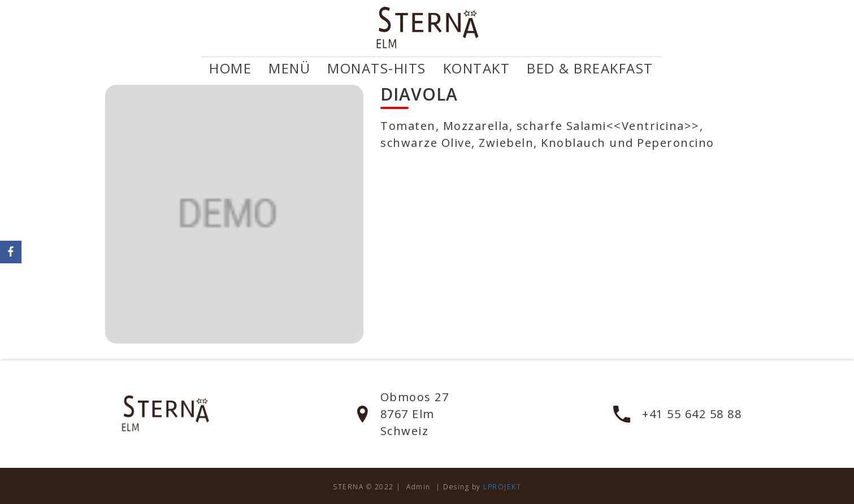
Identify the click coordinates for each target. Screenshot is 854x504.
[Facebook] (11, 252)
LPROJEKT (502, 487)
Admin (419, 487)
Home (230, 68)
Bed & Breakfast (590, 68)
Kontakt (477, 68)
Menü (289, 68)
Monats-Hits (377, 68)
